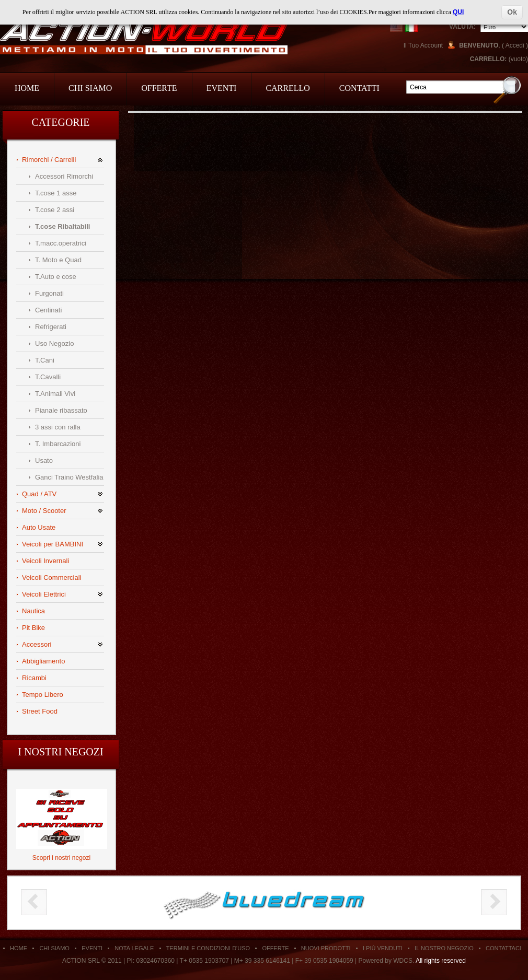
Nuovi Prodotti (326, 948)
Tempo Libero (43, 695)
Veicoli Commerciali (51, 577)
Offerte (159, 88)
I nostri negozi (60, 752)
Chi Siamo (90, 88)
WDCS (403, 961)
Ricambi (34, 678)
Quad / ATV (39, 494)
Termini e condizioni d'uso (208, 948)
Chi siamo (54, 948)
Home (27, 88)
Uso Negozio (54, 343)
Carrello (288, 88)
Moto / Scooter (44, 511)
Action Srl (144, 38)
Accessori (37, 644)
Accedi (515, 45)
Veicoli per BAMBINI (53, 544)
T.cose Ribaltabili (62, 226)
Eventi (222, 88)
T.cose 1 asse (56, 193)
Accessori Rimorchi (64, 176)
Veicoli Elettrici (44, 594)
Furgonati (49, 293)
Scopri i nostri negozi (61, 858)
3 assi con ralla (58, 427)
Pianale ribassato (61, 410)
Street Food (40, 711)
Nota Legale (134, 948)
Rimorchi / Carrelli (49, 160)
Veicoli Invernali (45, 561)
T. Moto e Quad (58, 260)
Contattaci (503, 948)
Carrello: (489, 59)
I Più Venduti (383, 948)
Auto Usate (39, 527)
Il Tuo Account (423, 45)
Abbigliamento (43, 661)
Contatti (359, 88)
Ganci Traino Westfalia (69, 477)
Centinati (48, 310)
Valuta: (462, 27)
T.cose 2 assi (55, 210)
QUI (458, 12)
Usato (44, 460)
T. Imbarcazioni (58, 444)
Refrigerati (51, 327)
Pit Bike (33, 628)
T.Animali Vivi (55, 394)
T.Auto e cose (56, 277)
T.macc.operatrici (61, 243)
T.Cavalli (48, 377)
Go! (507, 90)
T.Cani (45, 360)
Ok (512, 12)
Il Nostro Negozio (444, 948)
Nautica (33, 611)
